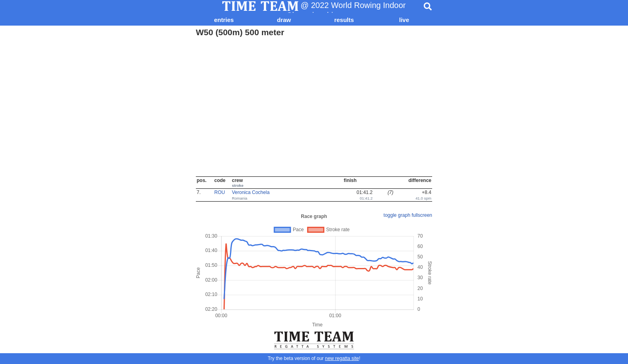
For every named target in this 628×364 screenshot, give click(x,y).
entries (224, 20)
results (344, 20)
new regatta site (342, 358)
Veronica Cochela (251, 192)
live (404, 20)
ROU (220, 192)
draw (284, 20)
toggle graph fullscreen (408, 215)
